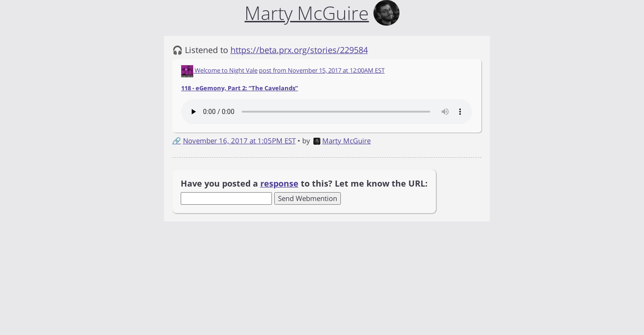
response (279, 183)
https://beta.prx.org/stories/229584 (299, 50)
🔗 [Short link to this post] (177, 141)
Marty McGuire (342, 141)
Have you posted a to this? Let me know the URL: (304, 183)
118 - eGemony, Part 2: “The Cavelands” (240, 88)
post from (322, 70)
